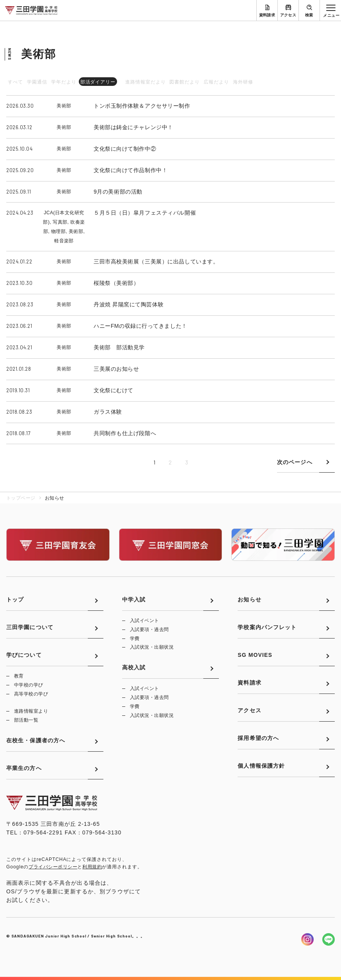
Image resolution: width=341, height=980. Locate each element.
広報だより (216, 82)
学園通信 (37, 82)
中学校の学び (29, 685)
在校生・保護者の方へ (36, 740)
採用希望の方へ (258, 738)
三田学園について (30, 627)
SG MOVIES (255, 655)
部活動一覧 (26, 720)
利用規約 (92, 867)
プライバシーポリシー (53, 867)
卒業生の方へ (24, 768)
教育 (19, 676)
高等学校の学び (31, 694)
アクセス (288, 15)
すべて (15, 82)
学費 (135, 639)
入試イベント (145, 621)
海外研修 (243, 82)
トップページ (21, 498)
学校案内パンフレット (267, 627)
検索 (309, 15)
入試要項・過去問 (149, 630)
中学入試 (134, 599)
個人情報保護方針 (261, 766)
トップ (15, 599)
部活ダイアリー (98, 82)
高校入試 (134, 667)
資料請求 (267, 15)
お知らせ (249, 599)
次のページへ (295, 462)
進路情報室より (31, 711)
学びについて (24, 655)
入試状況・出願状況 (152, 647)
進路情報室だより (146, 82)
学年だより (64, 82)
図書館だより (185, 82)
